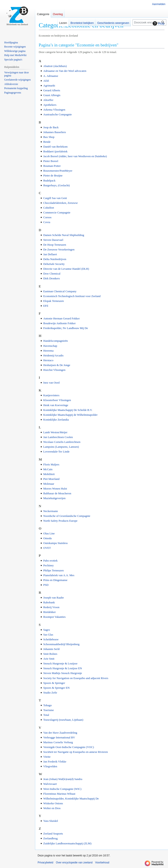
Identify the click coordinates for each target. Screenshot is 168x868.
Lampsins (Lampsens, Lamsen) (61, 447)
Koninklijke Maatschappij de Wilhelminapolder (70, 415)
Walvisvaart (50, 784)
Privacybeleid (45, 863)
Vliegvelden (50, 766)
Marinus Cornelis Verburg (58, 742)
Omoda (47, 538)
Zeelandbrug (51, 838)
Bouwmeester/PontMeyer (58, 171)
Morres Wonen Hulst (55, 489)
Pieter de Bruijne (53, 175)
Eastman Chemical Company (60, 291)
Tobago (48, 705)
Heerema (48, 351)
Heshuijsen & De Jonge (57, 365)
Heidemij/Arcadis (53, 355)
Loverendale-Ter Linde (56, 452)
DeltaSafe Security (54, 264)
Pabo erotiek (50, 561)
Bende (47, 142)
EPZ (46, 306)
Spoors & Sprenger (54, 683)
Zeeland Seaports (53, 834)
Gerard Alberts (52, 90)
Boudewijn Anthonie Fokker (59, 323)
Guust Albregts (52, 95)
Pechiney (49, 565)
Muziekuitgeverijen (54, 498)
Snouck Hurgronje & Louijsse (60, 663)
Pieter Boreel (51, 161)
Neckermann (51, 511)
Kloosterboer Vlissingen (57, 400)
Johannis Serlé (52, 649)
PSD (46, 585)
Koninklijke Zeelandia (56, 420)
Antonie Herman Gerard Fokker (61, 318)
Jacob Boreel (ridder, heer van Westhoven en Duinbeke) (75, 156)
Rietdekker (50, 612)
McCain (48, 469)
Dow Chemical (52, 274)
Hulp (158, 23)
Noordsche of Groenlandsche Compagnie (67, 516)
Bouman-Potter (52, 166)
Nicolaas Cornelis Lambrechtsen (62, 442)
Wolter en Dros (52, 808)
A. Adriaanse (51, 76)
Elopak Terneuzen (54, 301)
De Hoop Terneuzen (55, 245)
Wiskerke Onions (53, 803)
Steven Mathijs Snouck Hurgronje (63, 673)
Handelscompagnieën (56, 341)
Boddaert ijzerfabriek (55, 151)
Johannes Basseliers (55, 132)
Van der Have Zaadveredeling (60, 733)
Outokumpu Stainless (56, 543)
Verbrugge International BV (59, 737)
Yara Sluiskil (51, 821)
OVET (47, 548)
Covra (47, 222)
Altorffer (48, 100)
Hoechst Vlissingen (54, 370)
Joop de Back (51, 127)
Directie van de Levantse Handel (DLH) (66, 269)
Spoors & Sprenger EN (56, 688)
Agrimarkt (49, 85)
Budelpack (49, 180)
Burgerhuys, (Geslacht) (57, 185)
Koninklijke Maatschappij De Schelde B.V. (68, 410)
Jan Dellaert (50, 254)
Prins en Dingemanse (55, 580)
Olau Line (49, 533)
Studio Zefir (50, 693)
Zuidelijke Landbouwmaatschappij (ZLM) (67, 843)
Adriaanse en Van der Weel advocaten (65, 71)
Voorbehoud (102, 863)
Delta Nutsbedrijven (55, 259)
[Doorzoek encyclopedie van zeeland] (149, 22)
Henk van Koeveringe (56, 405)
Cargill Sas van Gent (55, 198)
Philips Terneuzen (53, 570)
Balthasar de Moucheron (57, 493)
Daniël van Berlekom (55, 147)
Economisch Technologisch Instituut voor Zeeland (72, 296)
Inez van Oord (51, 383)
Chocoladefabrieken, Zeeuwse (60, 203)
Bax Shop (49, 137)
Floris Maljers (51, 464)
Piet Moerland (51, 479)
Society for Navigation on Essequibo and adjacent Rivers (76, 678)
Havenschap (50, 346)
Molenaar (49, 484)
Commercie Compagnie (57, 212)
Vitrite (47, 757)
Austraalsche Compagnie (58, 114)
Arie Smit (49, 659)
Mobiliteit (49, 474)
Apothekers (50, 105)
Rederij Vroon (51, 607)
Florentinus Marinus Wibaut (59, 794)
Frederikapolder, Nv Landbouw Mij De (66, 328)
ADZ (46, 81)
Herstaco (48, 360)
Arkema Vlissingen (54, 110)
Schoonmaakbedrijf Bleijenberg (61, 644)
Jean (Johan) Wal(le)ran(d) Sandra (63, 779)
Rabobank (49, 602)
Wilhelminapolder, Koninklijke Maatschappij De (71, 798)
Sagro (47, 630)
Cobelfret (49, 208)
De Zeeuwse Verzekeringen (59, 249)
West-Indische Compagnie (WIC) (62, 789)
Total (46, 715)
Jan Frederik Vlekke (55, 761)
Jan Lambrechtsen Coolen (58, 437)
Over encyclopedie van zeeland (74, 863)
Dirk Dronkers (52, 278)
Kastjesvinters (51, 395)
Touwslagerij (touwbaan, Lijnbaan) (63, 720)
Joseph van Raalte (54, 598)
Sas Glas (48, 635)
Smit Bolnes (50, 654)
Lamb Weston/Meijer (55, 432)
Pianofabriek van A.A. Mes (59, 575)
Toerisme (49, 710)
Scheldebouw (51, 639)
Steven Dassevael (53, 240)
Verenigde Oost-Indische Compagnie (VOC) (69, 747)
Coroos (47, 217)
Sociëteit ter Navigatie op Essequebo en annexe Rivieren (76, 752)
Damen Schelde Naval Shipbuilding (64, 235)
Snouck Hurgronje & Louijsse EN (63, 668)
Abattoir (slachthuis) (55, 66)
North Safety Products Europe (60, 521)
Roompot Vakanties (54, 617)
